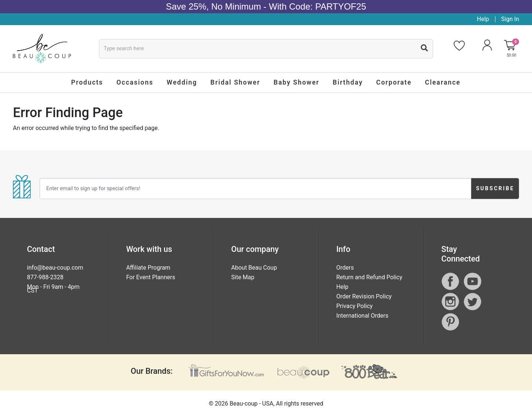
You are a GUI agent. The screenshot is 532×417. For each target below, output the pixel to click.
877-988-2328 (45, 277)
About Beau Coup (254, 268)
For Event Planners (151, 277)
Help (483, 19)
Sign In (510, 19)
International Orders (362, 316)
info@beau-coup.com (55, 268)
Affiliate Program (148, 268)
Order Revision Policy (364, 296)
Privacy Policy (354, 306)
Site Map (243, 277)
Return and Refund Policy (369, 277)
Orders (345, 268)
